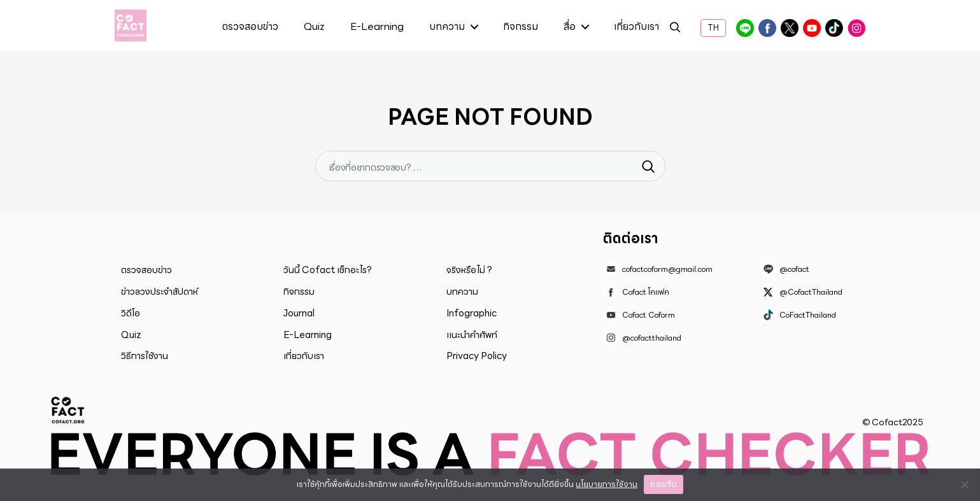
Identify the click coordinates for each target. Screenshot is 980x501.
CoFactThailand (834, 28)
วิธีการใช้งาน (145, 356)
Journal (299, 313)
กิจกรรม (521, 27)
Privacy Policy (477, 356)
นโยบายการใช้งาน (607, 484)
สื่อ (570, 27)
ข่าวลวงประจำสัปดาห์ (160, 292)
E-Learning (377, 27)
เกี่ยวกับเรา (636, 27)
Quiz (314, 27)
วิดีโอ (131, 313)
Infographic (472, 313)
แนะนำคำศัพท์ (472, 335)
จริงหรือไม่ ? (469, 270)
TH (713, 28)
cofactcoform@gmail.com (667, 269)
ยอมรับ (663, 484)
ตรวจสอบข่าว (250, 27)
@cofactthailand (856, 28)
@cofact (745, 28)
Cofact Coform (812, 28)
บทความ (447, 27)
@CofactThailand (790, 28)
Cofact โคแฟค (767, 28)
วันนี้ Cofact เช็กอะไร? (328, 270)
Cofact (68, 410)
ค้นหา (675, 29)
